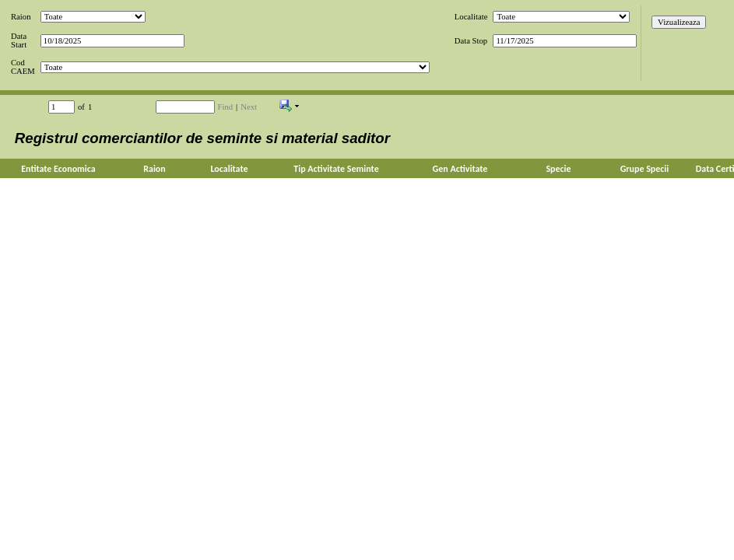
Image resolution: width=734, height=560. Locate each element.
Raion (21, 17)
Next (249, 107)
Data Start (19, 40)
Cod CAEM (23, 67)
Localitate (471, 17)
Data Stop (471, 41)
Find (226, 107)
